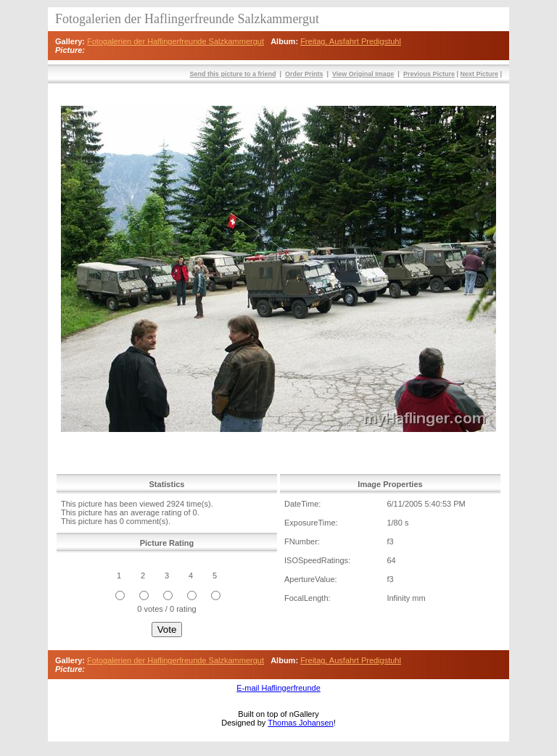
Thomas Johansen (301, 723)
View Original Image (363, 74)
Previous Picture (429, 74)
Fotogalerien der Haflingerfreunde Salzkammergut (176, 41)
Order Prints (304, 74)
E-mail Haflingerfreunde (278, 688)
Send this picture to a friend (232, 74)
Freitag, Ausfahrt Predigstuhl (351, 41)
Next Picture (479, 74)
